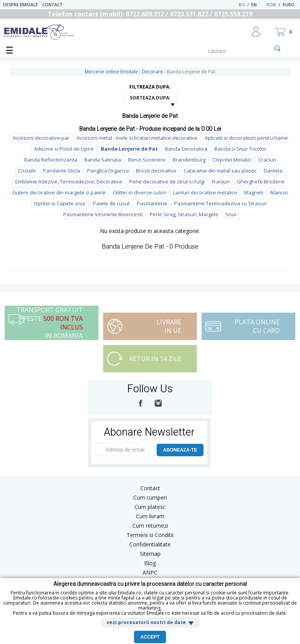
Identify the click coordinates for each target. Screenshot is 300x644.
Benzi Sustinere (147, 160)
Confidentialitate (150, 544)
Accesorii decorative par (41, 138)
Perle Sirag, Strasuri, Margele (184, 214)
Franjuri (221, 181)
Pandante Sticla (62, 171)
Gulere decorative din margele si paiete (59, 192)
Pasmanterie (152, 203)
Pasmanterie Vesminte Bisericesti (103, 214)
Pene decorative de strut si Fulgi (167, 181)
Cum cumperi (150, 497)
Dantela (273, 171)
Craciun (267, 160)
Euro (289, 4)
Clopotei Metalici (232, 160)
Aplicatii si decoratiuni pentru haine (246, 138)
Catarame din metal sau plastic (220, 171)
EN (258, 4)
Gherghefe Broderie (261, 181)
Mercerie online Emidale (111, 72)
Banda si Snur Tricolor (240, 149)
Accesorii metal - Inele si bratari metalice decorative (137, 138)
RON (271, 4)
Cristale (27, 171)
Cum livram (150, 516)
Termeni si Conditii (150, 535)
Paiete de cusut (111, 203)
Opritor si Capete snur (60, 203)
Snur (231, 214)
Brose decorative (156, 171)
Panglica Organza (108, 171)
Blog (150, 563)
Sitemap (150, 554)
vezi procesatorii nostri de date (146, 622)
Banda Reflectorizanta (51, 160)
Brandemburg (189, 160)
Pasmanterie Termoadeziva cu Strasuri (221, 203)
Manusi (279, 192)
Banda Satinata (103, 160)
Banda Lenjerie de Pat (129, 149)
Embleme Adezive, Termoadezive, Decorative (69, 181)
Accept (150, 637)
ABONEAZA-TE (180, 450)
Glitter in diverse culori (139, 192)
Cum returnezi (150, 526)
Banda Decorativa (186, 149)
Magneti (254, 192)
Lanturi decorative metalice (205, 192)
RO (242, 4)
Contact (52, 4)
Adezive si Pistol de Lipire (64, 149)
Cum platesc (150, 507)
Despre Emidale (21, 4)
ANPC (150, 572)
